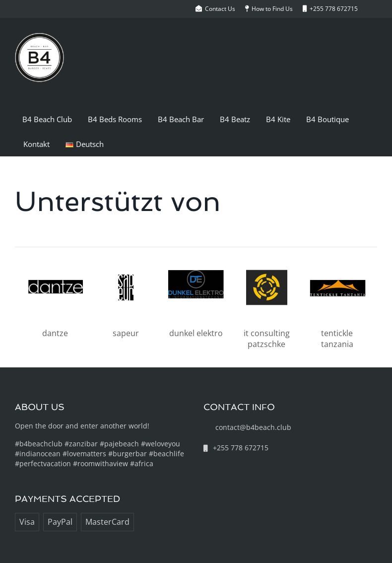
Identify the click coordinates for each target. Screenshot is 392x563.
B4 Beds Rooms (115, 119)
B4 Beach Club (47, 119)
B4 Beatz (235, 119)
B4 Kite (278, 119)
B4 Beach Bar (181, 119)
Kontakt (36, 144)
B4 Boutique (327, 119)
